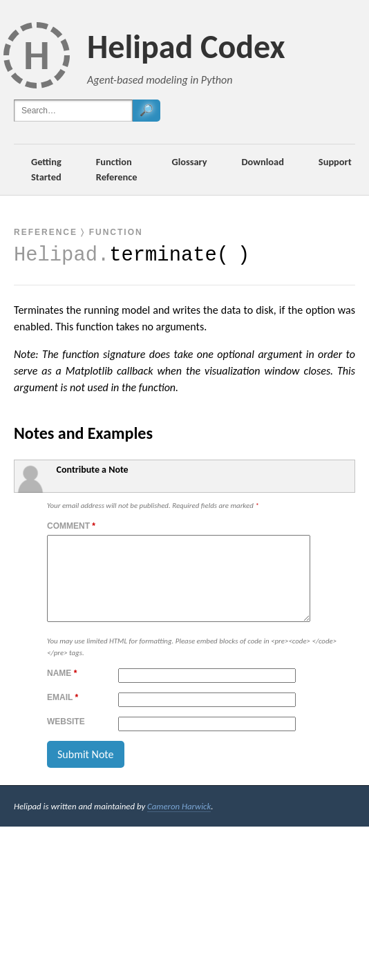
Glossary (190, 162)
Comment (71, 526)
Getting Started (46, 169)
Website (66, 738)
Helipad (56, 255)
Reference (46, 232)
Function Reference (117, 169)
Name (62, 690)
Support (335, 162)
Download (263, 162)
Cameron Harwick (179, 823)
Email (63, 714)
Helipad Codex (186, 47)
